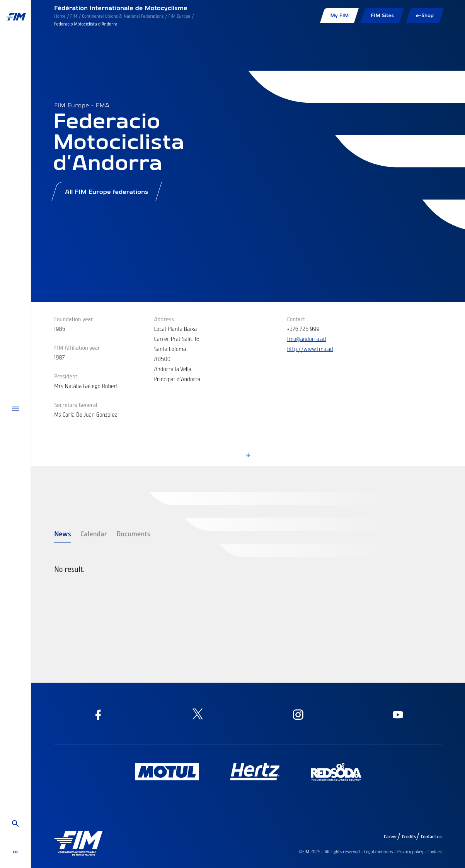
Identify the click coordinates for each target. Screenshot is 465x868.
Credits (409, 837)
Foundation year (74, 319)
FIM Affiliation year (77, 348)
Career (391, 837)
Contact (296, 319)
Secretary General (76, 405)
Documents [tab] (133, 534)
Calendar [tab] (94, 534)
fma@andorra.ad (307, 339)
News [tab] (63, 534)
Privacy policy (410, 852)
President (66, 376)
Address (164, 319)
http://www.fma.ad (310, 349)
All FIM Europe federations (107, 192)
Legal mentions (379, 852)
